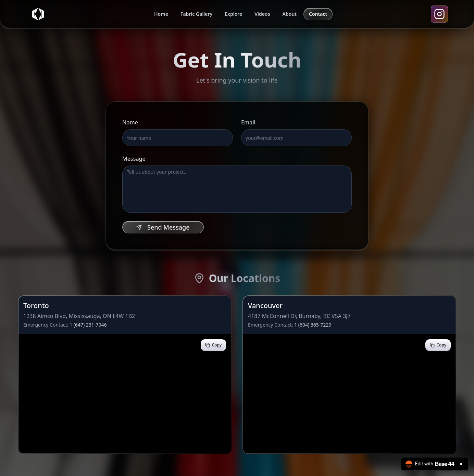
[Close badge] (461, 464)
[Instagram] (439, 14)
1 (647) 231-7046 (88, 325)
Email (248, 122)
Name (130, 122)
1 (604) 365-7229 (313, 325)
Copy (214, 345)
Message (134, 159)
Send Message (163, 227)
